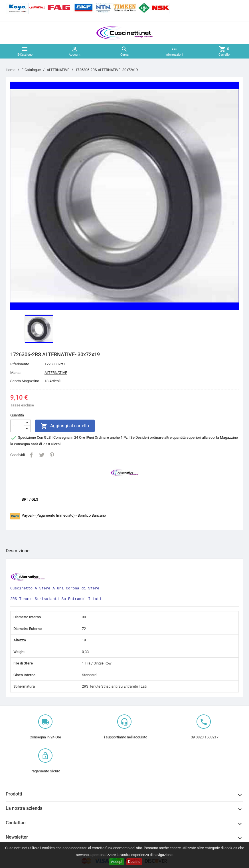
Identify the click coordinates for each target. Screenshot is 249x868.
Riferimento (20, 364)
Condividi (31, 455)
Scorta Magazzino (25, 381)
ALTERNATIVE (56, 373)
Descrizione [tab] (18, 551)
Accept (117, 862)
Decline (134, 862)
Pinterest (52, 455)
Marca (15, 373)
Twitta (42, 455)
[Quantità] (17, 426)
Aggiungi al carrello (65, 426)
